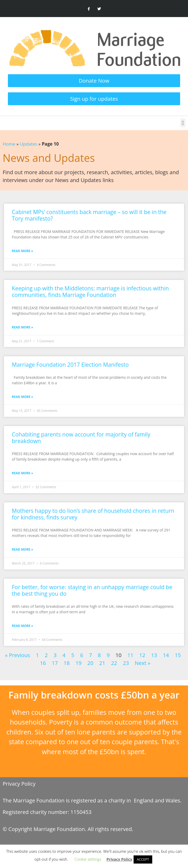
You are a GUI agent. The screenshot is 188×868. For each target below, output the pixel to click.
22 (114, 663)
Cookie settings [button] (88, 859)
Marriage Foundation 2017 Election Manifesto (70, 365)
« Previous (17, 655)
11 (130, 655)
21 (102, 663)
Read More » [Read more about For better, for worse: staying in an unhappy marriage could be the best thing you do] (22, 626)
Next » (143, 663)
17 (55, 663)
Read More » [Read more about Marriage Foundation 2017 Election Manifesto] (22, 397)
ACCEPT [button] (143, 859)
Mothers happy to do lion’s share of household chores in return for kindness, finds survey (93, 514)
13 (154, 655)
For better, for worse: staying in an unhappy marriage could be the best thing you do (92, 590)
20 (90, 663)
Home (9, 144)
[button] (183, 123)
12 (142, 655)
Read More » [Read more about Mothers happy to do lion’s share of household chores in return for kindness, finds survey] (22, 549)
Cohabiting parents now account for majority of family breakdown (81, 438)
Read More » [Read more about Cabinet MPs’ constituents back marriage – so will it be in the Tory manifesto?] (22, 251)
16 (43, 663)
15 (178, 655)
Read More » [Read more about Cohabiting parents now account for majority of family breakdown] (22, 473)
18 (67, 663)
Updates (28, 144)
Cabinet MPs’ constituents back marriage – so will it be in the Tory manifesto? (89, 215)
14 (166, 655)
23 (126, 663)
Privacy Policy (19, 784)
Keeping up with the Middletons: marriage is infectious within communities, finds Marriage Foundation (90, 292)
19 (78, 663)
